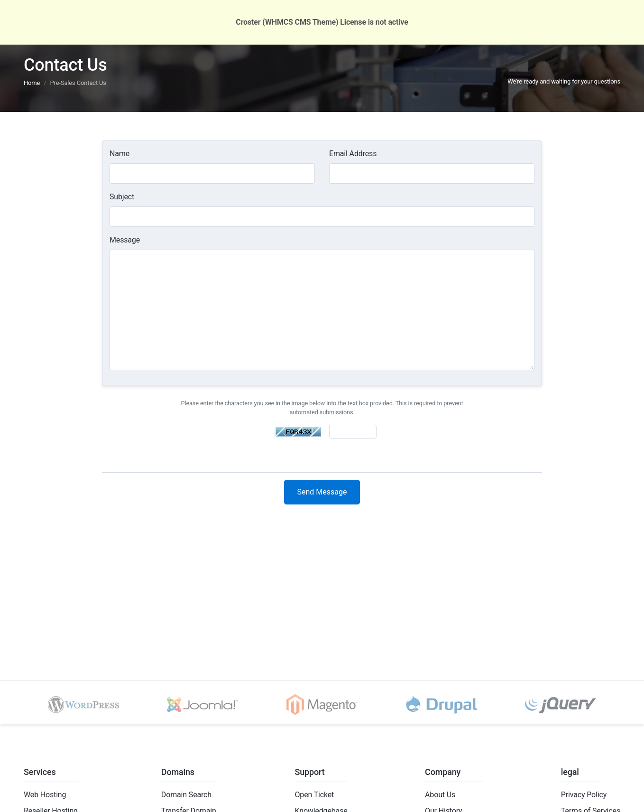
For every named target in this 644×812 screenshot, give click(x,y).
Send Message (322, 492)
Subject (122, 197)
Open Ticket (315, 795)
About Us (440, 795)
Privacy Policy (584, 795)
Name (120, 154)
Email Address (353, 154)
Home (32, 83)
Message (125, 240)
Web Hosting (45, 795)
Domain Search (186, 795)
